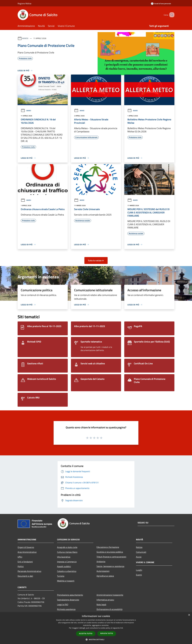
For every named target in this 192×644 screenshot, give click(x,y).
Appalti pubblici (64, 566)
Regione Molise (24, 3)
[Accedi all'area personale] (161, 4)
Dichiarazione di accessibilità (109, 609)
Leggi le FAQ (63, 604)
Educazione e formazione (108, 547)
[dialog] (96, 628)
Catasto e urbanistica (67, 571)
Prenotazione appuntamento (70, 595)
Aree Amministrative (27, 552)
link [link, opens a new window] (122, 628)
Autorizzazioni (103, 571)
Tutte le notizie (96, 261)
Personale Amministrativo (29, 571)
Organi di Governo (26, 547)
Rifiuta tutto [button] (107, 633)
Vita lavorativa (64, 557)
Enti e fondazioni (25, 562)
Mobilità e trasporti (66, 581)
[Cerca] (171, 15)
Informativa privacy (105, 600)
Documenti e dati (25, 576)
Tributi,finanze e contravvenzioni (111, 557)
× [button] (189, 615)
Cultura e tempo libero (67, 552)
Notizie (139, 547)
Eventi (139, 575)
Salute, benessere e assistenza (110, 566)
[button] (96, 639)
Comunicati (141, 552)
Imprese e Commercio (67, 562)
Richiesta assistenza (66, 609)
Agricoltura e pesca (105, 576)
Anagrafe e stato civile (67, 547)
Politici (21, 566)
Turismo (61, 576)
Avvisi (25, 38)
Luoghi (139, 570)
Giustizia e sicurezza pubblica (110, 552)
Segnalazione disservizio (68, 600)
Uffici (20, 557)
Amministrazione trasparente (110, 595)
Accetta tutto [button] (86, 634)
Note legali (101, 604)
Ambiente (101, 561)
